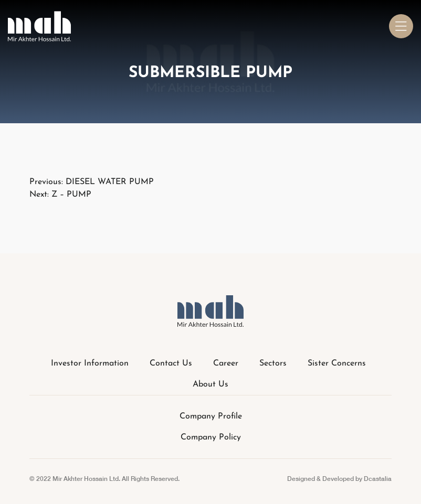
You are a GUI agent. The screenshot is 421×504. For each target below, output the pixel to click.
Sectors (273, 363)
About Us (210, 384)
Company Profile (211, 416)
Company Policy (211, 437)
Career (226, 363)
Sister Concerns (337, 363)
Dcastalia (378, 479)
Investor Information (90, 363)
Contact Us (171, 363)
